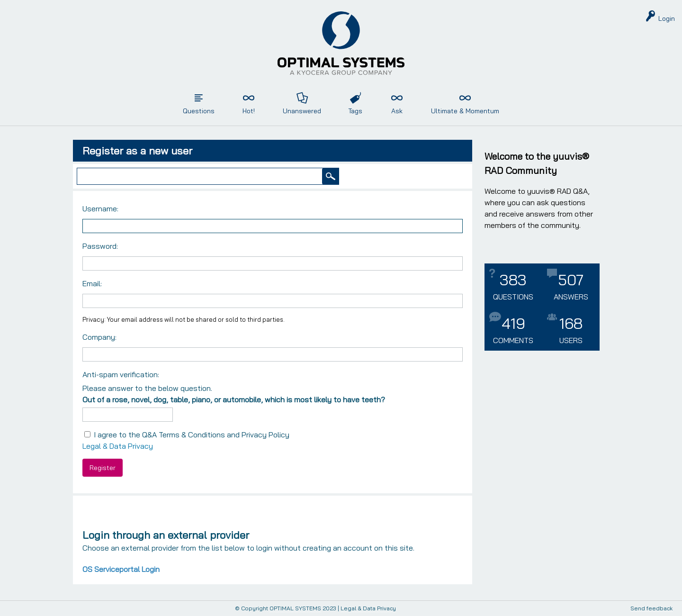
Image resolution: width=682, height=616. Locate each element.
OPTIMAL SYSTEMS (295, 608)
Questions (199, 111)
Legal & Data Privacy (118, 446)
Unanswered (302, 111)
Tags (355, 111)
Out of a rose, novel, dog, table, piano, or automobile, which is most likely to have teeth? (234, 399)
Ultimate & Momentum (465, 111)
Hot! (249, 111)
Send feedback (651, 609)
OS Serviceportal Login (121, 569)
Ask (397, 111)
